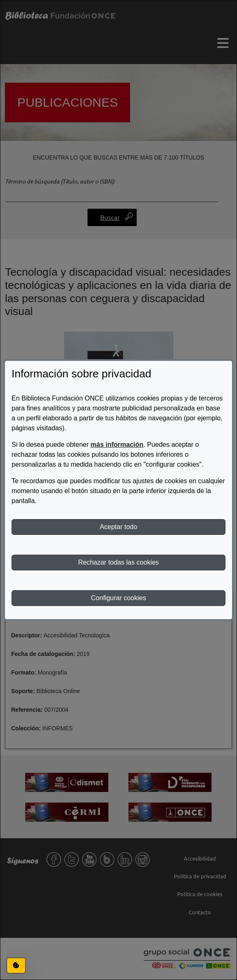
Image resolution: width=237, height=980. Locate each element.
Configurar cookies (118, 598)
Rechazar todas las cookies (118, 562)
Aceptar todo (119, 527)
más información (117, 445)
